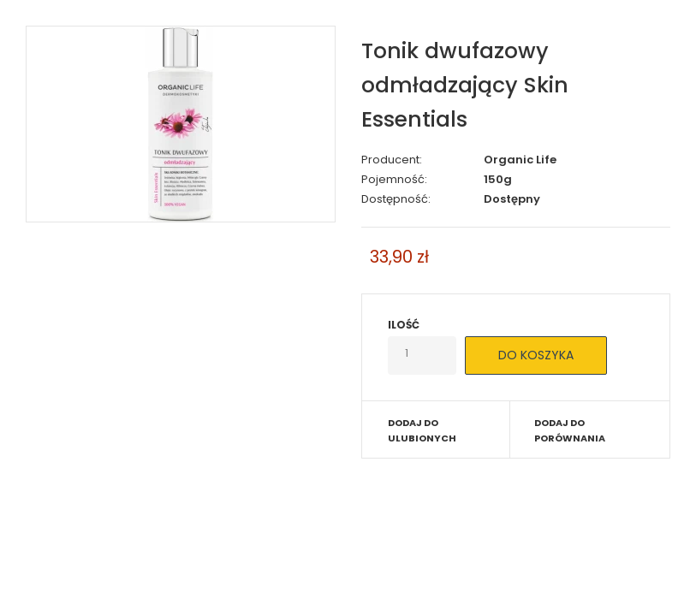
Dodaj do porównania (570, 430)
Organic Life (520, 160)
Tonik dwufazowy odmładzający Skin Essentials (465, 85)
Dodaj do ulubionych (422, 430)
